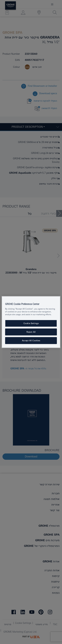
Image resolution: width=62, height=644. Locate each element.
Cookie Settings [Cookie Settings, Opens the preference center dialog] (31, 323)
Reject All (31, 332)
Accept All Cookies (31, 341)
